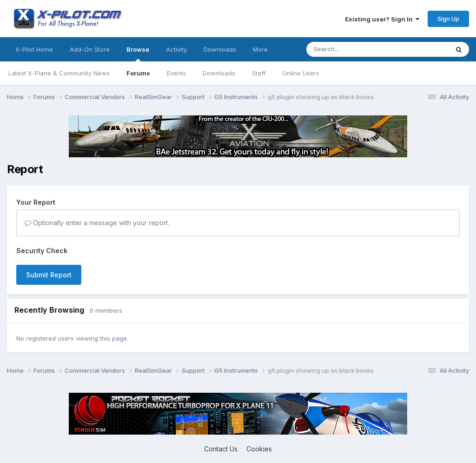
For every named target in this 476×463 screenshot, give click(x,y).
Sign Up (448, 19)
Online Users (301, 73)
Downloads (219, 73)
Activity (176, 49)
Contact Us (221, 449)
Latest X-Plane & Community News (59, 73)
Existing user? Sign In (382, 19)
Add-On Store (90, 49)
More (260, 49)
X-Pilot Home (34, 49)
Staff (259, 73)
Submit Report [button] (49, 275)
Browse (138, 54)
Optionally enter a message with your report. (97, 223)
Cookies (259, 449)
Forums (138, 73)
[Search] (359, 49)
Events (176, 73)
